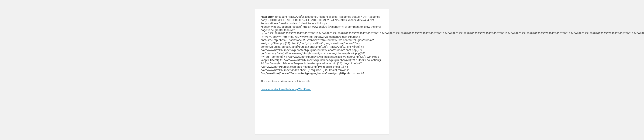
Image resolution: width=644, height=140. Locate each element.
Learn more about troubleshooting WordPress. (286, 89)
